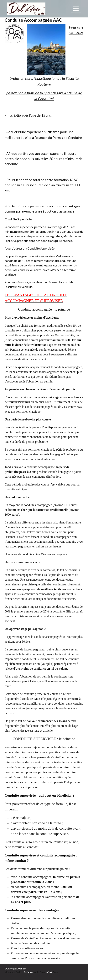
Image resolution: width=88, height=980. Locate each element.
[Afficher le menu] (76, 9)
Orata (55, 972)
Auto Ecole (40, 972)
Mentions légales (13, 972)
